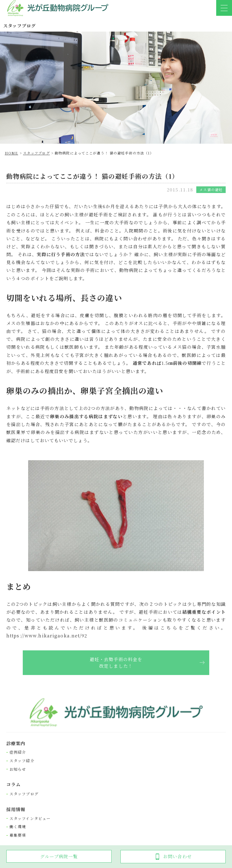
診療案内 (16, 743)
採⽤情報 (16, 809)
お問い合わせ (173, 856)
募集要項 (18, 835)
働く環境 (18, 827)
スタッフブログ (24, 794)
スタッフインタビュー (30, 818)
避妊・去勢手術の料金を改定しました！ (116, 663)
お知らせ (18, 769)
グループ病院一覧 (59, 856)
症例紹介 (18, 752)
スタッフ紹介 (22, 761)
